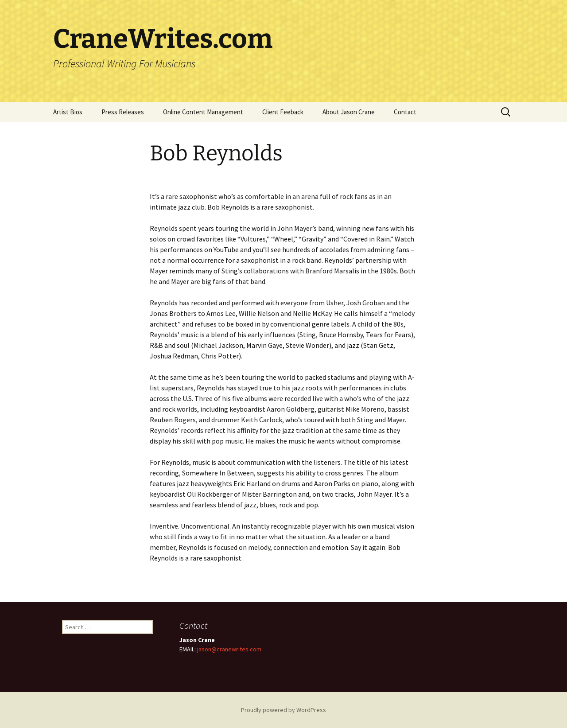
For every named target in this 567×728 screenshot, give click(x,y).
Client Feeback (283, 112)
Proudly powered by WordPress (283, 710)
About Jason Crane (349, 112)
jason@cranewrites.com (229, 649)
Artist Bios (68, 112)
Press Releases (123, 112)
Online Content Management (203, 112)
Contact (405, 112)
